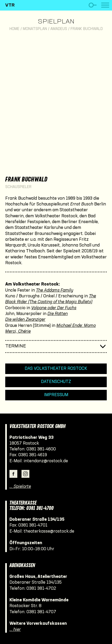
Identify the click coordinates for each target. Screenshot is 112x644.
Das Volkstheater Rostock (56, 369)
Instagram (25, 474)
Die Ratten (58, 314)
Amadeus (59, 29)
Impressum (56, 395)
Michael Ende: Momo (76, 326)
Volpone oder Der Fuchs (54, 308)
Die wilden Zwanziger (25, 320)
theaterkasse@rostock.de (49, 531)
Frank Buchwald (87, 29)
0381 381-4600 (41, 449)
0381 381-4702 (41, 589)
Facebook (13, 474)
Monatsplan (35, 29)
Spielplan (56, 22)
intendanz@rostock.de (46, 461)
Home (14, 29)
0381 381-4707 (41, 612)
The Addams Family (55, 290)
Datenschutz (56, 382)
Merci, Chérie (18, 331)
